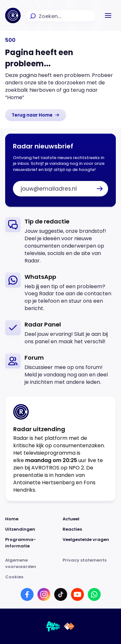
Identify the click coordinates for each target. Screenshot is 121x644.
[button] (108, 15)
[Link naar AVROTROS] (53, 626)
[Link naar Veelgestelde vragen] (89, 543)
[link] (36, 115)
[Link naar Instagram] (44, 594)
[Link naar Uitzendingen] (32, 529)
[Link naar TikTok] (61, 594)
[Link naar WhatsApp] (94, 594)
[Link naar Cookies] (60, 577)
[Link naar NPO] (69, 626)
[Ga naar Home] (13, 15)
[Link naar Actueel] (89, 519)
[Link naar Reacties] (89, 529)
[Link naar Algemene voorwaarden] (32, 563)
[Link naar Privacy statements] (89, 563)
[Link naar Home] (32, 519)
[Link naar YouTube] (77, 594)
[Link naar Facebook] (27, 594)
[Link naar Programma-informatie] (32, 543)
